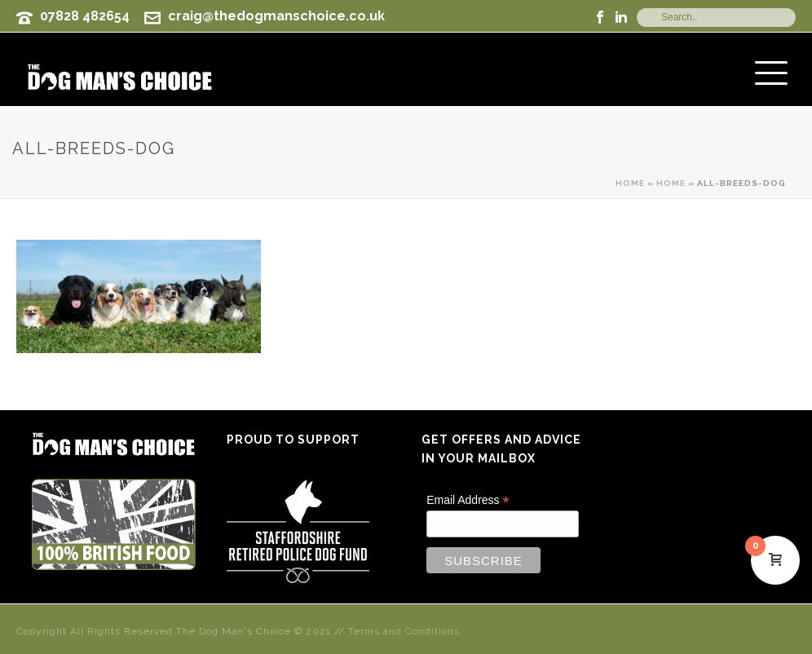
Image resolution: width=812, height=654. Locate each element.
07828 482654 (85, 16)
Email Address (468, 500)
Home (630, 183)
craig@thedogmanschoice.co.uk (276, 16)
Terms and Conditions (404, 631)
